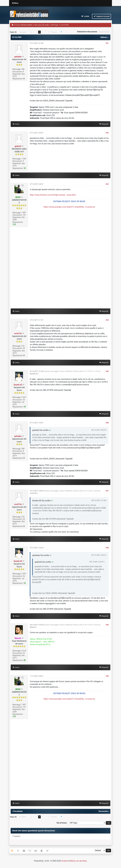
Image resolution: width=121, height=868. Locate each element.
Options (105, 37)
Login (85, 16)
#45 (107, 371)
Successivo (103, 811)
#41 (107, 43)
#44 (107, 320)
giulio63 (18, 146)
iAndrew (65, 861)
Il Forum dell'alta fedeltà (23, 25)
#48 (107, 548)
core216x (18, 333)
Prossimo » (55, 32)
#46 (107, 423)
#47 (107, 491)
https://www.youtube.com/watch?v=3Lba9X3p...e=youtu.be (69, 207)
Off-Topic (55, 25)
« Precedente (22, 32)
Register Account (102, 16)
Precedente (18, 811)
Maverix (33, 627)
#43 (107, 184)
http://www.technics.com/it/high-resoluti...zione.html (53, 195)
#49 (107, 625)
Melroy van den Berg (78, 861)
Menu (15, 3)
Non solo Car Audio (42, 25)
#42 (107, 133)
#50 (107, 676)
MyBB (47, 861)
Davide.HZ (18, 385)
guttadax (18, 57)
